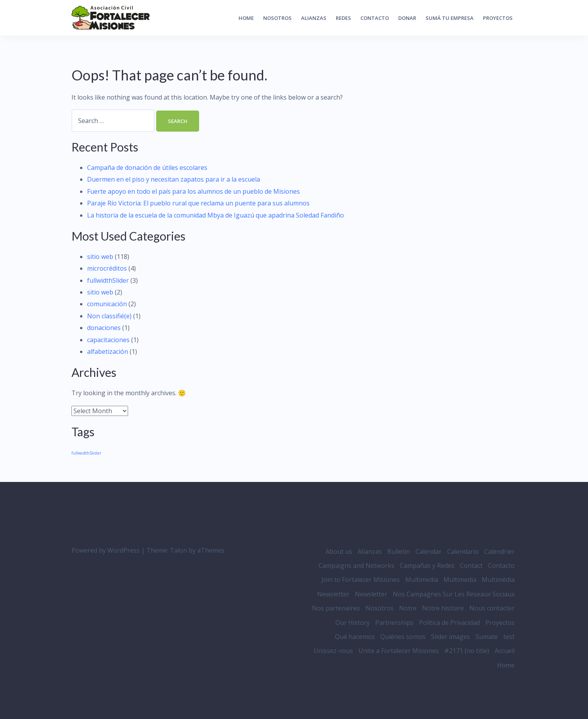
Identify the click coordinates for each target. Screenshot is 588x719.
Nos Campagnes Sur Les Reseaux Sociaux (454, 594)
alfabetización (108, 351)
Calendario (463, 551)
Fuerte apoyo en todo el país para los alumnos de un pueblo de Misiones (193, 191)
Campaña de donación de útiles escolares (147, 168)
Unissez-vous (333, 651)
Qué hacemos (355, 637)
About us (339, 551)
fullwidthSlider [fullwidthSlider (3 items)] (86, 453)
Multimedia (422, 580)
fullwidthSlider (108, 280)
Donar (407, 18)
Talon (178, 550)
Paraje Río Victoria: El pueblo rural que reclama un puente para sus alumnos (198, 203)
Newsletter (333, 594)
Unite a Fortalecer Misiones (399, 651)
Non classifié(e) (109, 316)
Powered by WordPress (106, 550)
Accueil (505, 651)
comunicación (107, 304)
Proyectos (498, 18)
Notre (408, 608)
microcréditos (107, 268)
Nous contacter (492, 608)
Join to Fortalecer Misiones (361, 580)
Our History (353, 623)
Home (246, 18)
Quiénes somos (403, 637)
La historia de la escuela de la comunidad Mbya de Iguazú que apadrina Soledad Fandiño (216, 215)
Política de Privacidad (449, 623)
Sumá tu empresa (450, 18)
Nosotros (277, 18)
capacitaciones (108, 340)
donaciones (104, 328)
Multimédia (498, 580)
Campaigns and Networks (356, 566)
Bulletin (399, 551)
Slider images (451, 637)
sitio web (100, 257)
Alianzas (314, 18)
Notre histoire (443, 608)
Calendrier (499, 551)
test (509, 637)
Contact (471, 566)
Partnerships (394, 623)
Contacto (375, 18)
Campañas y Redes (427, 566)
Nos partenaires (336, 608)
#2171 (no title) (467, 651)
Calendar (429, 551)
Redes (343, 18)
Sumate (487, 637)
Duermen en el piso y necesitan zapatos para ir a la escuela (174, 179)
